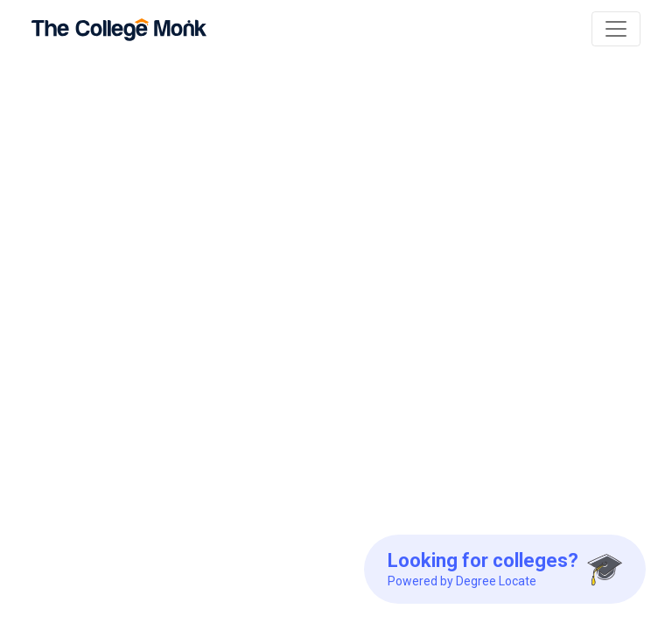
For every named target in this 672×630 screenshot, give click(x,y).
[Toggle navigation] (616, 29)
